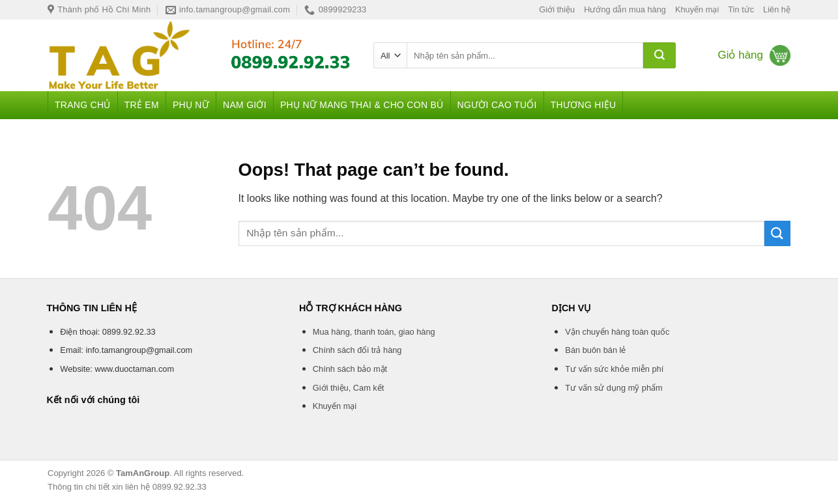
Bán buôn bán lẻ (595, 350)
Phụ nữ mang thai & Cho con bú (362, 105)
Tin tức (741, 9)
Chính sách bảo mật (350, 369)
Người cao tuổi (497, 105)
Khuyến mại (697, 9)
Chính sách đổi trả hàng (357, 350)
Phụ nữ (191, 105)
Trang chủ (83, 105)
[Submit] (659, 55)
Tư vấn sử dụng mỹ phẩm (614, 388)
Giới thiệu (557, 9)
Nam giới (245, 105)
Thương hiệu (584, 105)
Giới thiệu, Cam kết (348, 388)
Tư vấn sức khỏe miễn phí (614, 369)
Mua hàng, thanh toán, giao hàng (374, 332)
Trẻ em (142, 105)
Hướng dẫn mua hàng (625, 9)
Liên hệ (777, 9)
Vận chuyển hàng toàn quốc (617, 332)
